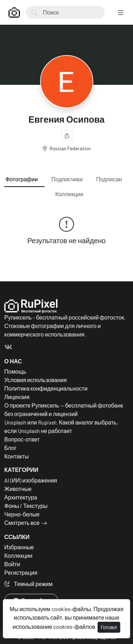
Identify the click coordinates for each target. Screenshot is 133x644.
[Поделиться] (67, 136)
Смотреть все (22, 523)
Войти (12, 564)
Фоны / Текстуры (26, 506)
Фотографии (21, 179)
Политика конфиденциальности (46, 388)
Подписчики (67, 179)
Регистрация (21, 572)
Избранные (19, 547)
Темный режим (28, 584)
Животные (18, 489)
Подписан (109, 179)
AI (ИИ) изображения (31, 480)
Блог (10, 448)
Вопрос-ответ (22, 439)
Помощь (15, 371)
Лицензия (17, 397)
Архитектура (21, 497)
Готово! (109, 627)
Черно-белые (22, 514)
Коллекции (69, 194)
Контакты (16, 456)
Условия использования (35, 380)
